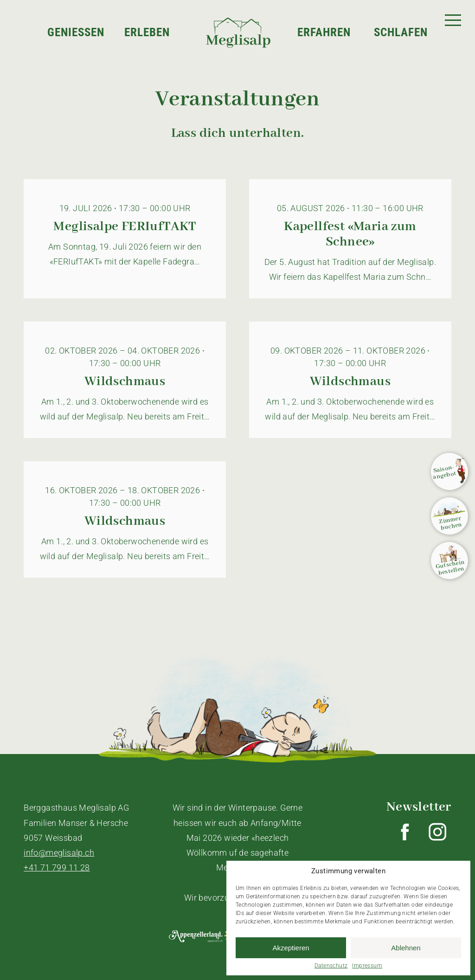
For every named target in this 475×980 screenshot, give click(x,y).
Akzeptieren (291, 948)
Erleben (147, 33)
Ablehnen (406, 948)
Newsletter (419, 807)
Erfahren (324, 33)
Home (203, 10)
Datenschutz (331, 966)
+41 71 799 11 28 (57, 867)
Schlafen (401, 33)
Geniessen (76, 33)
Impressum (367, 966)
